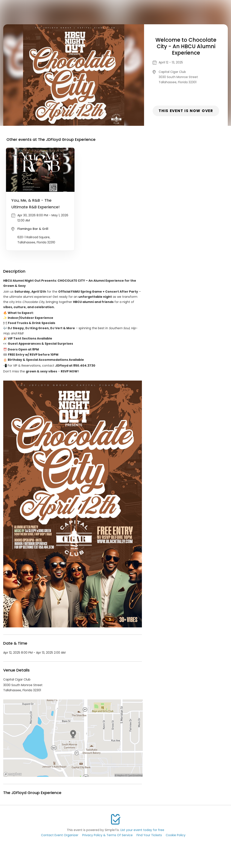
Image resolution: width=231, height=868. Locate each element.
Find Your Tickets (149, 835)
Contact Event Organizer (60, 835)
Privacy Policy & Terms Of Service (107, 835)
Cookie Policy (176, 835)
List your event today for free (142, 830)
